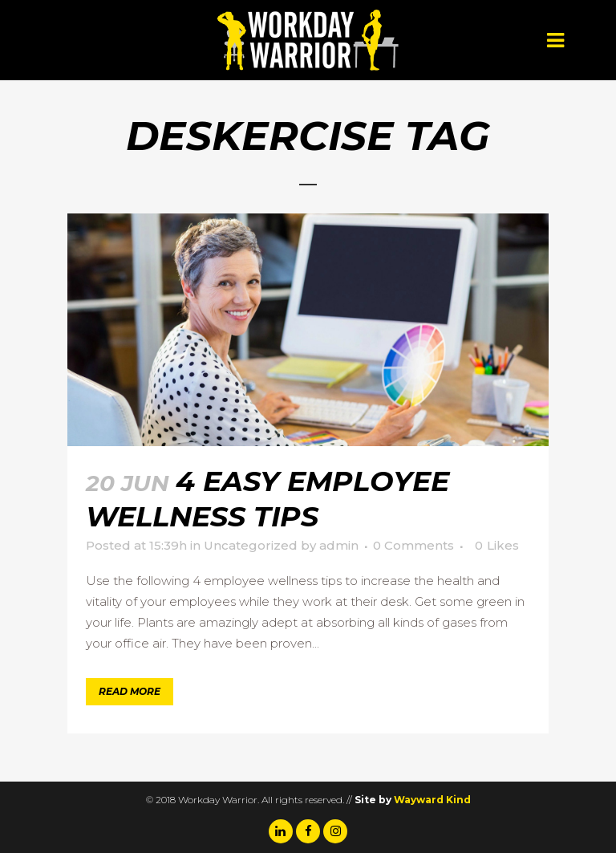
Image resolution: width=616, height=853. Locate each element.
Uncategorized (251, 545)
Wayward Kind (432, 800)
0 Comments (413, 545)
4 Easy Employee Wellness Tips (267, 499)
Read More (130, 691)
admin (339, 545)
